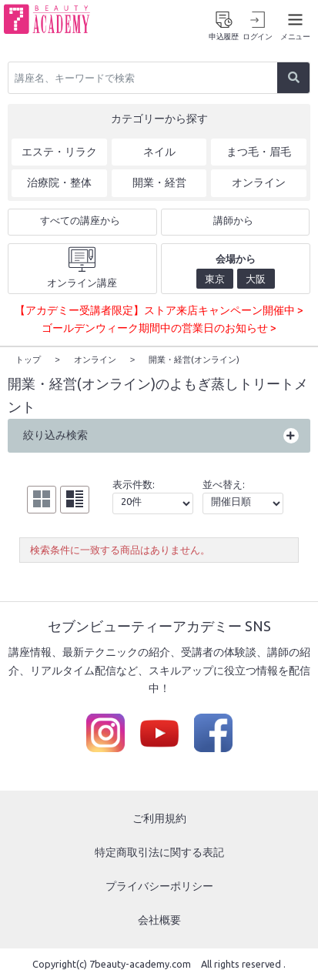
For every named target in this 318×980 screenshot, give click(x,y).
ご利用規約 (159, 818)
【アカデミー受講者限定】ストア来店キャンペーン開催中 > (159, 310)
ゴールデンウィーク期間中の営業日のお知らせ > (159, 328)
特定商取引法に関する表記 (159, 851)
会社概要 (159, 919)
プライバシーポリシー (159, 885)
